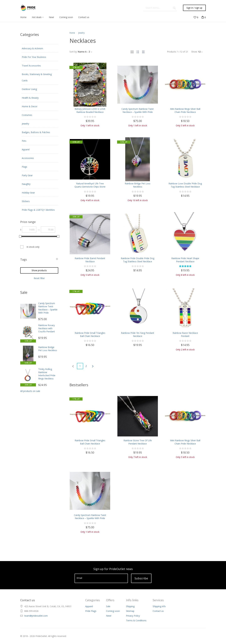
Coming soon (113, 611)
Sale (108, 606)
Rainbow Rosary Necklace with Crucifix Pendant (47, 328)
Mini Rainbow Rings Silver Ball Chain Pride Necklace (185, 110)
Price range (28, 222)
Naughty (26, 184)
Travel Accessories (31, 66)
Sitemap (130, 611)
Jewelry (25, 124)
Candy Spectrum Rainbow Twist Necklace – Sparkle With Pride (48, 308)
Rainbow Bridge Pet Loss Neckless (48, 349)
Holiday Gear (28, 193)
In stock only (33, 247)
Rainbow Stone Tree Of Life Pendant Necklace (138, 442)
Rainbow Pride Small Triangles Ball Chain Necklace (90, 334)
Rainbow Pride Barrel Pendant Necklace (90, 260)
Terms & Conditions (136, 620)
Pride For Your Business (34, 57)
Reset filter (39, 278)
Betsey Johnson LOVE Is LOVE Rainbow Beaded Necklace (90, 110)
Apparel (26, 149)
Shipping (130, 606)
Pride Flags (91, 611)
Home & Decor (30, 106)
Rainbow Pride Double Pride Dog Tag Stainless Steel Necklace (138, 260)
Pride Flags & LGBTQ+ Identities (38, 210)
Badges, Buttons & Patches (36, 132)
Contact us (158, 611)
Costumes (27, 115)
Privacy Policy (133, 616)
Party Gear (27, 175)
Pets (24, 141)
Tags (24, 259)
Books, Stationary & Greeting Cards (37, 77)
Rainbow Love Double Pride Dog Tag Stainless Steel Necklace (185, 185)
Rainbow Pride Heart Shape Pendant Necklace (185, 260)
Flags (24, 167)
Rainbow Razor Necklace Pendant (185, 334)
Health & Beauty (30, 98)
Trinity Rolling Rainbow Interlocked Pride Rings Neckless (47, 374)
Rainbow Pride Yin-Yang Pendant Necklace (138, 334)
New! (109, 616)
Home (72, 33)
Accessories (28, 158)
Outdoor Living (29, 89)
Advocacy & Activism (32, 48)
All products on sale (30, 391)
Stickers (26, 201)
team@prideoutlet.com (36, 616)
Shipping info (159, 606)
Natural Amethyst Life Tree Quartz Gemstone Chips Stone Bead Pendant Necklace (90, 187)
